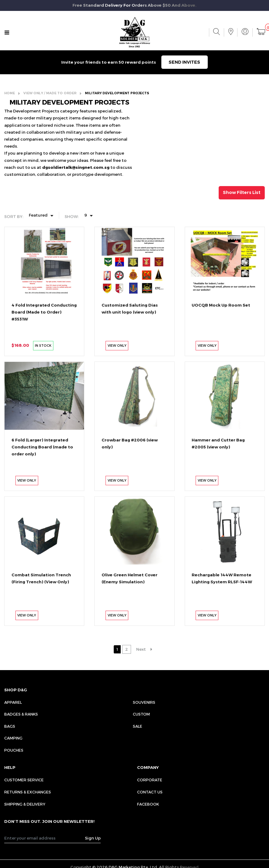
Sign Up (93, 838)
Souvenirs (144, 702)
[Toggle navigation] (7, 33)
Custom (141, 714)
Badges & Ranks (21, 714)
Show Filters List (242, 192)
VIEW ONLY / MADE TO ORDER (50, 93)
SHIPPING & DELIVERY (25, 804)
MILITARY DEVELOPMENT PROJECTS (117, 93)
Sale (138, 726)
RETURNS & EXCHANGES (28, 792)
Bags (10, 726)
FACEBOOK (148, 804)
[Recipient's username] (45, 838)
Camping (13, 738)
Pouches (14, 750)
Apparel (13, 702)
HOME (10, 93)
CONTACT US (150, 792)
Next (141, 649)
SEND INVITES (184, 62)
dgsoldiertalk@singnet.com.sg (76, 167)
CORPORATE (150, 780)
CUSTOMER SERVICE (24, 780)
